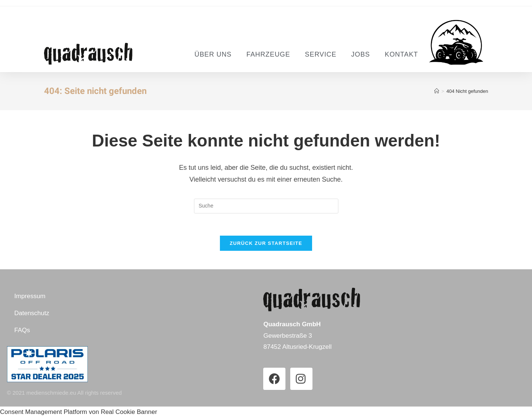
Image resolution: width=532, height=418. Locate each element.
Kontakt (401, 54)
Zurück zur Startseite (266, 243)
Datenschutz (32, 313)
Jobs (361, 54)
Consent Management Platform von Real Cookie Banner (78, 412)
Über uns (213, 54)
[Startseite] (437, 91)
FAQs (22, 330)
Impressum (30, 296)
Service (321, 54)
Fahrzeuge (268, 54)
